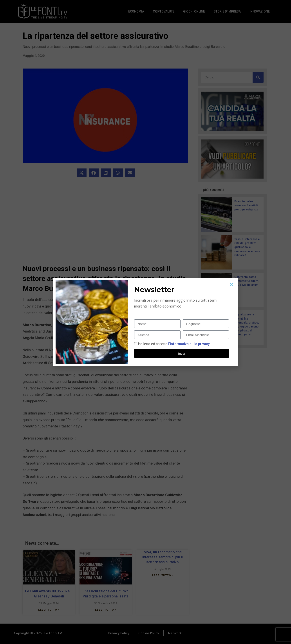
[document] (145, 322)
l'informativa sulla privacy (189, 344)
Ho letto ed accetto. (174, 344)
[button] (231, 284)
